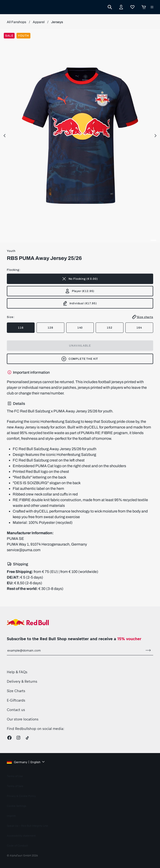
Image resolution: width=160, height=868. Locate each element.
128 (50, 328)
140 (80, 328)
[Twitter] (27, 738)
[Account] (121, 7)
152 (110, 328)
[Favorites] (132, 7)
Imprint (11, 816)
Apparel (39, 22)
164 (139, 328)
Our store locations (23, 719)
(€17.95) (80, 303)
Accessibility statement (21, 836)
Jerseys (57, 22)
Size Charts (16, 691)
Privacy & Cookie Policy (21, 796)
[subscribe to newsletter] (148, 650)
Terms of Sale (15, 786)
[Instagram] (18, 738)
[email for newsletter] (75, 650)
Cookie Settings (16, 806)
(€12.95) (80, 291)
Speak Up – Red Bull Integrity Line (27, 826)
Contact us (16, 710)
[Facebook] (9, 738)
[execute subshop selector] (152, 7)
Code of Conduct (17, 845)
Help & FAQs (17, 672)
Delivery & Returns (22, 681)
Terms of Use (15, 776)
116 (21, 328)
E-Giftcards (16, 700)
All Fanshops (16, 22)
